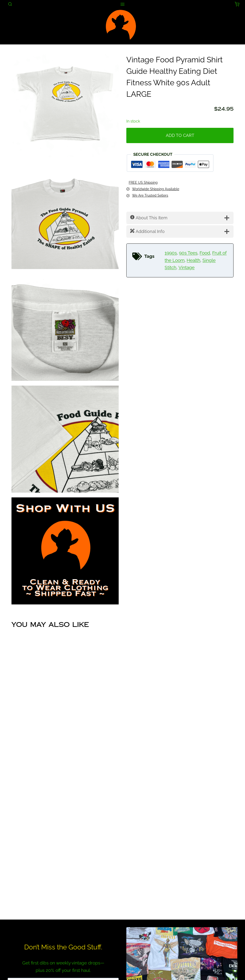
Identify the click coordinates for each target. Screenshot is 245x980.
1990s (171, 253)
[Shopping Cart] (237, 4)
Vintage (186, 267)
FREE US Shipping (143, 183)
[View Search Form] (10, 4)
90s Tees (188, 253)
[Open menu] (123, 4)
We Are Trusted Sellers (150, 195)
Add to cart (180, 135)
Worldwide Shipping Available (156, 189)
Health (193, 260)
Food (205, 253)
